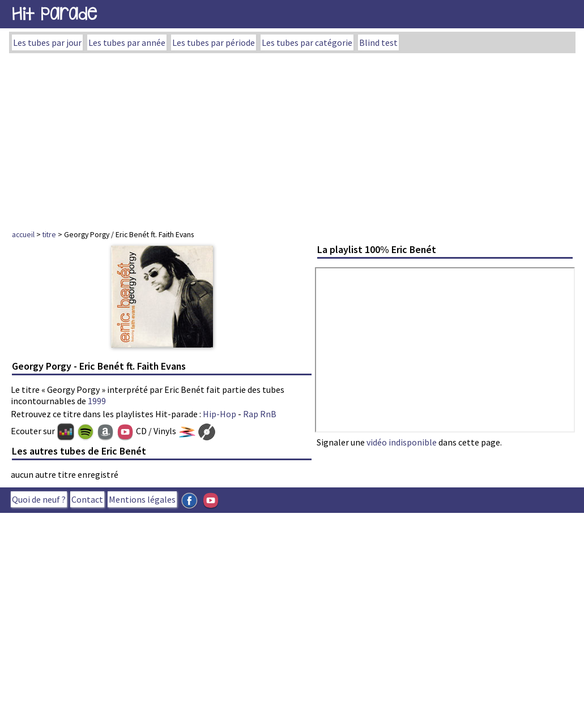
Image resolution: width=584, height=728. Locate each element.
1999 (97, 401)
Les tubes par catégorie (307, 42)
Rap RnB (260, 414)
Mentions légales (142, 499)
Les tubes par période (214, 42)
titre (49, 234)
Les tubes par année (127, 42)
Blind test (378, 42)
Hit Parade (54, 14)
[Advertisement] (292, 138)
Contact (87, 499)
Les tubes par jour (47, 42)
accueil (23, 234)
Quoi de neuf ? (39, 499)
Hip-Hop (219, 414)
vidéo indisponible (402, 442)
